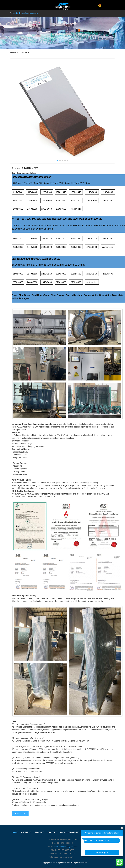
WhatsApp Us (102, 852)
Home (13, 53)
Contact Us (20, 813)
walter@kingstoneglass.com (26, 13)
